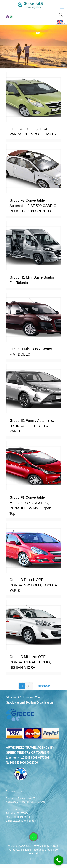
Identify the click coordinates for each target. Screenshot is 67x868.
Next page (46, 686)
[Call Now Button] (59, 860)
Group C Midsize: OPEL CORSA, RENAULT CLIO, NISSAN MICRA (30, 662)
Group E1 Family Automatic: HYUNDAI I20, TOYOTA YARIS (32, 426)
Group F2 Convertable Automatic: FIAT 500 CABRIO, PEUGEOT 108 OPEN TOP (33, 206)
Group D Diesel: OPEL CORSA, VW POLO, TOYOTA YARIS (33, 585)
